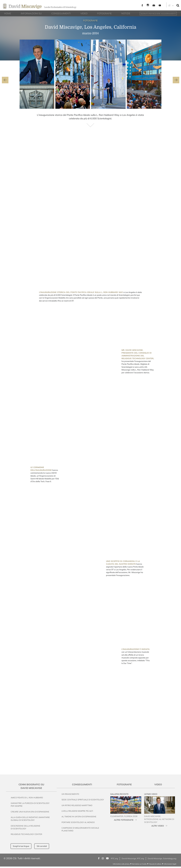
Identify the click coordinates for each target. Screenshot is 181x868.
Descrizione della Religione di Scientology (25, 827)
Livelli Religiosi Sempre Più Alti (77, 811)
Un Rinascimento (70, 794)
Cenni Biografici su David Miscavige (31, 786)
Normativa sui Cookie (139, 864)
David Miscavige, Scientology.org (162, 858)
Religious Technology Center (26, 834)
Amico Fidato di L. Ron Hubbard (27, 798)
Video (158, 784)
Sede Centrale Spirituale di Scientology (83, 800)
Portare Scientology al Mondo (78, 822)
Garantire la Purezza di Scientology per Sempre (30, 805)
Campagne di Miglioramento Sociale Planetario (80, 829)
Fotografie (124, 784)
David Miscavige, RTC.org (133, 858)
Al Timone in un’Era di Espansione (79, 817)
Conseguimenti (82, 784)
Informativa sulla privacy (121, 864)
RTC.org (114, 858)
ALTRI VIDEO (158, 826)
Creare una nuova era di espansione (30, 812)
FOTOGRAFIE (90, 20)
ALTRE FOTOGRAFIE (124, 820)
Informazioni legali (170, 864)
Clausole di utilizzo (155, 864)
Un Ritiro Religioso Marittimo (77, 805)
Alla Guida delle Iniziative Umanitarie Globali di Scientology (30, 819)
